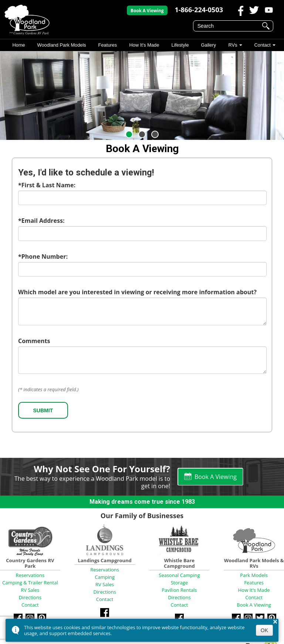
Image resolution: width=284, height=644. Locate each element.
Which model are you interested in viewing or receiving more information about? (137, 292)
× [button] (275, 621)
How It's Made (144, 45)
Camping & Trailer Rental (30, 583)
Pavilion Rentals (179, 590)
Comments (34, 341)
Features (108, 45)
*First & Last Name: (47, 185)
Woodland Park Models (62, 45)
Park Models (254, 575)
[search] (228, 26)
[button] (129, 134)
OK (264, 630)
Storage (179, 583)
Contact (262, 45)
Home (18, 45)
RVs (233, 45)
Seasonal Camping (179, 575)
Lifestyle (180, 45)
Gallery (208, 45)
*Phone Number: (43, 256)
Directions (30, 597)
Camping (105, 577)
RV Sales (30, 590)
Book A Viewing (147, 10)
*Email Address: (41, 221)
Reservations (30, 575)
